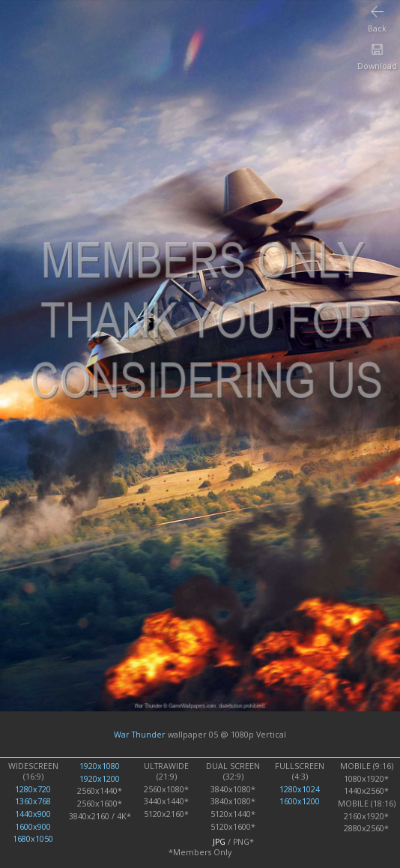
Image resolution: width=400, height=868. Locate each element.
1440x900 (33, 814)
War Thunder (140, 735)
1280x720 (33, 789)
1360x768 (33, 801)
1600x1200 (300, 801)
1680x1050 (33, 839)
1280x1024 (300, 789)
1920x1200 (100, 779)
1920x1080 (100, 766)
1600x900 (33, 827)
